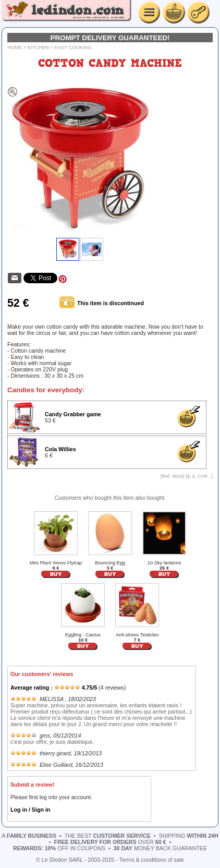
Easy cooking (73, 47)
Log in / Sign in (30, 810)
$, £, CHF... (199, 476)
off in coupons (59, 848)
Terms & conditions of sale (152, 860)
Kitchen (38, 47)
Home (15, 47)
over (110, 842)
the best (108, 836)
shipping (188, 836)
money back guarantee (160, 848)
